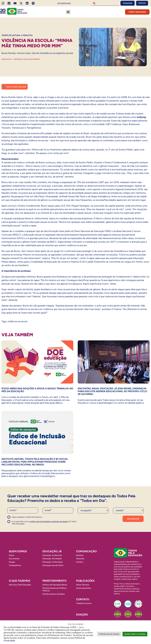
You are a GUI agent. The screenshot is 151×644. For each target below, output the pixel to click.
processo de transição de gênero (83, 289)
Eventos (80, 562)
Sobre (12, 555)
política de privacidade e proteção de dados (49, 521)
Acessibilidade (64, 3)
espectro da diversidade (71, 193)
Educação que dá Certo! (53, 565)
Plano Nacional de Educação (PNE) (93, 231)
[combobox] (105, 3)
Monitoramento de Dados (54, 594)
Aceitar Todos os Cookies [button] (135, 634)
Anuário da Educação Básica (55, 585)
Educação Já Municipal (52, 562)
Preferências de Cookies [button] (109, 634)
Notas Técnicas (83, 585)
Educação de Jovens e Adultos (63, 262)
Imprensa (80, 559)
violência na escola (17, 321)
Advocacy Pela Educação (20, 585)
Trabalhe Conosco (84, 603)
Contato (83, 599)
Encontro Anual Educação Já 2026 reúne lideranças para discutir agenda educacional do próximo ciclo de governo (112, 391)
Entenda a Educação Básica (27, 59)
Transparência (15, 565)
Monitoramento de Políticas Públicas (54, 589)
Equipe (12, 562)
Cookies (31, 638)
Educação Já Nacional (52, 555)
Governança (14, 559)
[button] (68, 12)
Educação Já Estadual (52, 559)
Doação (82, 615)
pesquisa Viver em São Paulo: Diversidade (36, 196)
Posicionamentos (84, 588)
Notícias (80, 555)
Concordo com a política (18, 518)
